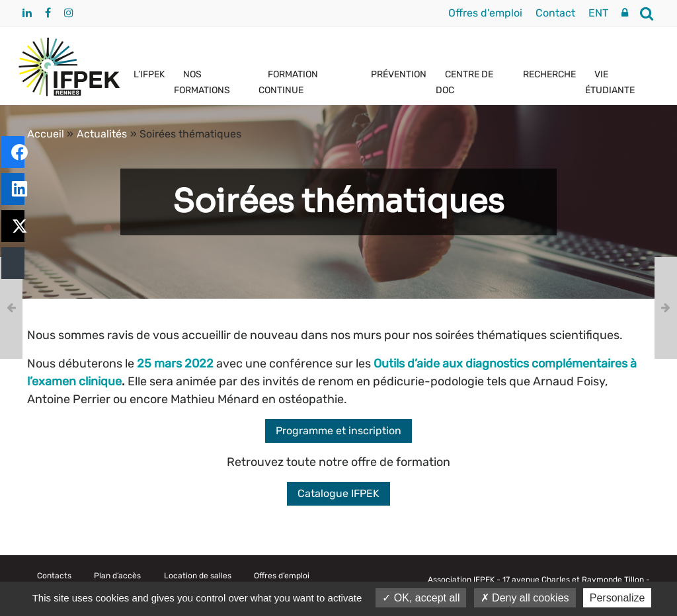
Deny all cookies (525, 598)
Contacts (54, 576)
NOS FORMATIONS (202, 82)
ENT (598, 13)
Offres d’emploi (282, 576)
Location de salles (198, 576)
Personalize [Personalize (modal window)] (617, 598)
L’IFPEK (149, 74)
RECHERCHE (549, 74)
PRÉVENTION (399, 74)
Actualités (102, 134)
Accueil (46, 134)
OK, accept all (421, 598)
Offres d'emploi (485, 13)
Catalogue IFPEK (338, 493)
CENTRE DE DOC (464, 82)
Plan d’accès (117, 576)
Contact (555, 13)
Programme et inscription (338, 431)
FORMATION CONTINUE (288, 82)
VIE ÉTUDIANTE (610, 82)
